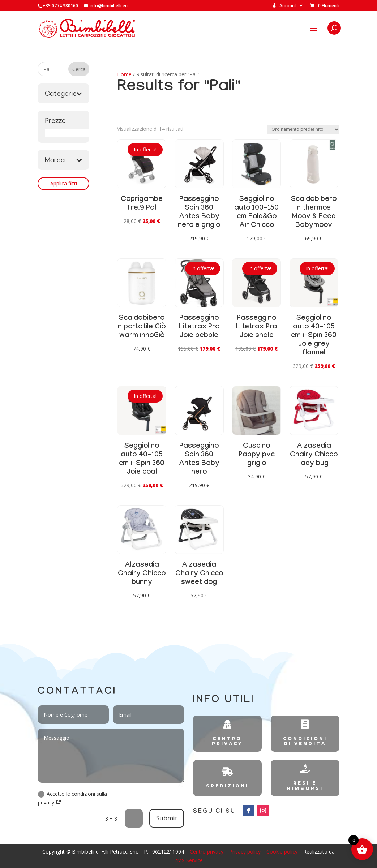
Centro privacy (207, 852)
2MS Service (188, 860)
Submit (167, 818)
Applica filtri (64, 183)
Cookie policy (282, 852)
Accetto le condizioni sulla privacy (72, 798)
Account (284, 6)
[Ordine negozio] (303, 130)
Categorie (63, 94)
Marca (63, 161)
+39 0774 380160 (60, 6)
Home (124, 74)
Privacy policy (245, 852)
